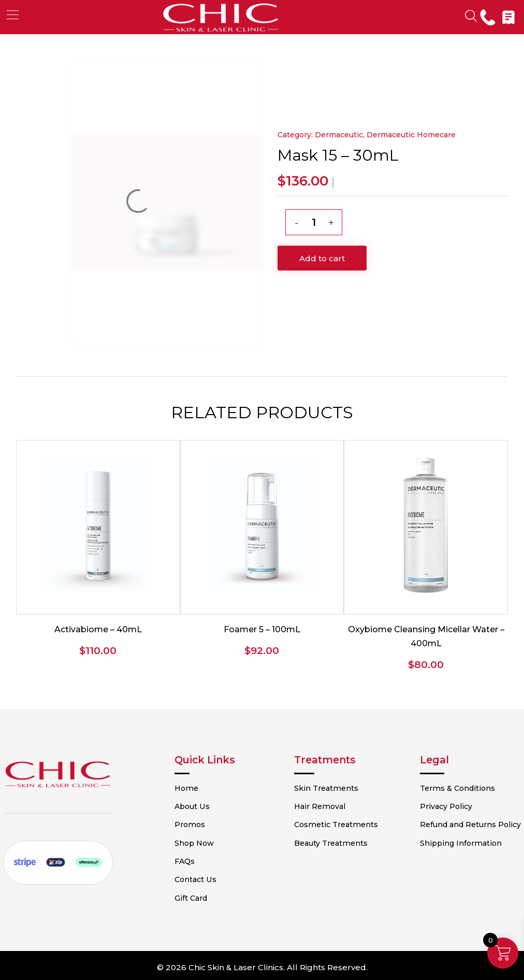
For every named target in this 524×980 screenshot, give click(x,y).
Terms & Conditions (447, 788)
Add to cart (322, 258)
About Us (214, 806)
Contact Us (217, 878)
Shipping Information (450, 860)
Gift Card (213, 897)
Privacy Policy (436, 806)
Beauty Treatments (337, 842)
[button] (13, 15)
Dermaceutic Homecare (411, 135)
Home (208, 788)
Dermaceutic (339, 135)
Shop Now (216, 842)
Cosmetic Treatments (341, 824)
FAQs (207, 860)
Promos (212, 824)
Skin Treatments (332, 788)
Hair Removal (325, 806)
